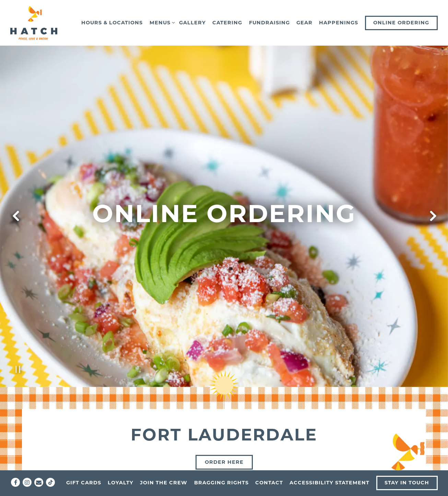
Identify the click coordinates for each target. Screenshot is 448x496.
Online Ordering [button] (401, 23)
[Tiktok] (50, 482)
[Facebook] (15, 482)
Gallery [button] (192, 23)
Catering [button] (227, 23)
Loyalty (121, 483)
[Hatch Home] (34, 23)
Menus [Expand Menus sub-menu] (161, 22)
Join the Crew (164, 483)
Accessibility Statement (329, 483)
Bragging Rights (221, 483)
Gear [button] (304, 23)
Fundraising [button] (269, 23)
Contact (269, 483)
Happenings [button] (339, 23)
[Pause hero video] (18, 335)
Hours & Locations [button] (112, 23)
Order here (224, 428)
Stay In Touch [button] (407, 483)
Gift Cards (84, 483)
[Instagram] (27, 482)
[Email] (39, 482)
